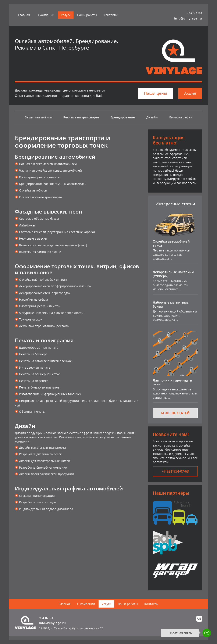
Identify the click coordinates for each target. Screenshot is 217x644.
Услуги (66, 15)
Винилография (181, 117)
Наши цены (155, 93)
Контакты (111, 15)
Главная (24, 15)
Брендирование (123, 117)
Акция (190, 93)
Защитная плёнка (38, 117)
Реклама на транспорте (81, 117)
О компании (45, 15)
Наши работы (87, 15)
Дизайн (152, 117)
